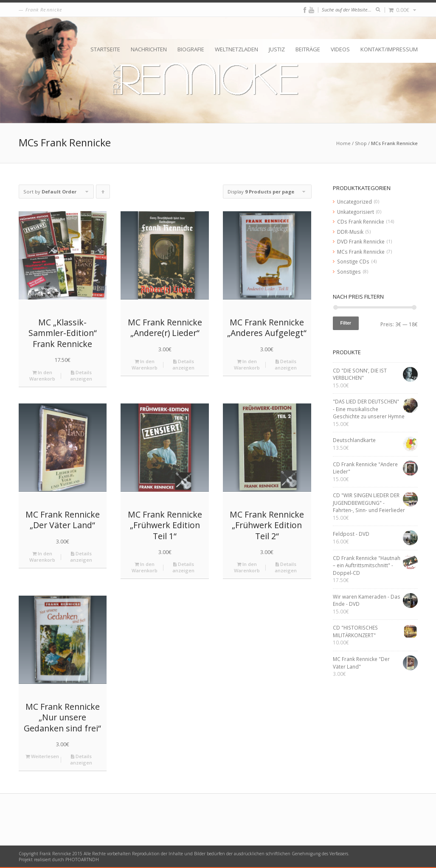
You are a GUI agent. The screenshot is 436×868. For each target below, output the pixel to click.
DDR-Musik (350, 232)
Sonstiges (349, 272)
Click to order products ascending (103, 193)
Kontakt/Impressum (389, 49)
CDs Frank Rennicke (361, 221)
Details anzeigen (81, 375)
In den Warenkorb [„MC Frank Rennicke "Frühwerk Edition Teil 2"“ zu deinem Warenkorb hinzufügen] (247, 567)
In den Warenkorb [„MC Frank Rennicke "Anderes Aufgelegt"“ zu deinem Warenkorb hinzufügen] (247, 364)
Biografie (191, 49)
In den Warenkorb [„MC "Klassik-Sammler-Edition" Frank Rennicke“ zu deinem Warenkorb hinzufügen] (42, 375)
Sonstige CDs (353, 261)
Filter (346, 323)
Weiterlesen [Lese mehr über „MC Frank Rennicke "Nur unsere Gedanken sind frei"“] (42, 756)
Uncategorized (354, 202)
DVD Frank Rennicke (361, 241)
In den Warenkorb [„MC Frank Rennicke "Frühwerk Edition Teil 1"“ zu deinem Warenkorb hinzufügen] (145, 567)
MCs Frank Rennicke (361, 252)
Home (343, 143)
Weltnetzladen (236, 49)
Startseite (105, 49)
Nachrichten (149, 49)
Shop (361, 143)
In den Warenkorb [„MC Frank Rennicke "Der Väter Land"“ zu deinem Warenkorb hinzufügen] (42, 557)
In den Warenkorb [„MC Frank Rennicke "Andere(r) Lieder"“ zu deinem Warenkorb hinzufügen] (145, 364)
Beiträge (308, 49)
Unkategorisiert (356, 212)
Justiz (277, 49)
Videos (340, 49)
